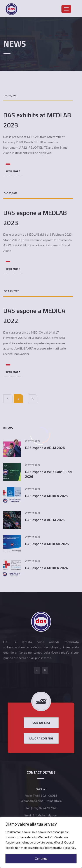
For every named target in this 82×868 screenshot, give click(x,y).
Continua (41, 858)
